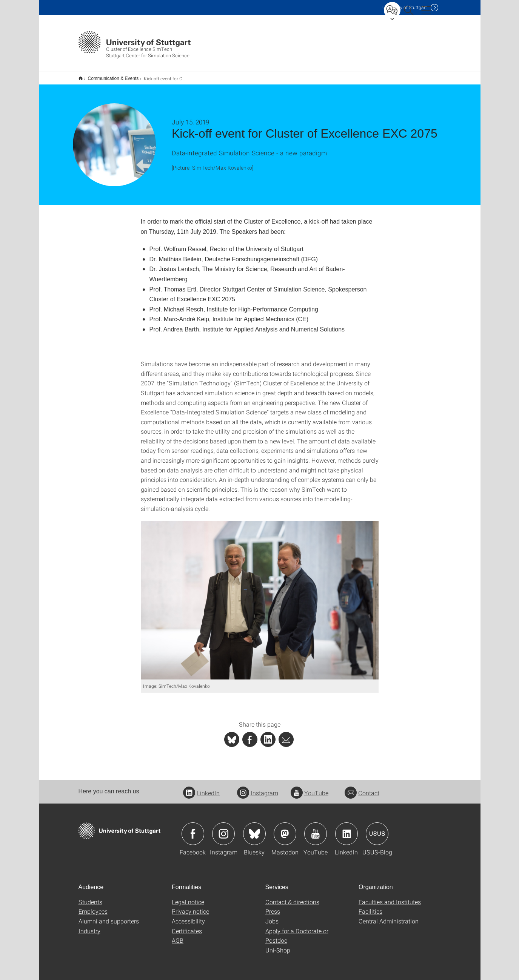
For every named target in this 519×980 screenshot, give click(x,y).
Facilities (370, 906)
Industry (89, 926)
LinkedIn (201, 788)
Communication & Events (109, 76)
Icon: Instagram (223, 829)
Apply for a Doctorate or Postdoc (297, 931)
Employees (93, 906)
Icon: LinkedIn (347, 829)
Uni (405, 7)
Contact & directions (292, 897)
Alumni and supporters (109, 916)
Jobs (272, 916)
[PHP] (250, 735)
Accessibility (188, 916)
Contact (362, 788)
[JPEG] (260, 595)
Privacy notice (190, 906)
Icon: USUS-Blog (377, 829)
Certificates (187, 926)
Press (273, 906)
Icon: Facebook (193, 829)
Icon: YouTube (316, 829)
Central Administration (389, 916)
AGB (178, 935)
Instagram (258, 788)
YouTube (310, 788)
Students (90, 897)
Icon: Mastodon (285, 829)
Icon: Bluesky (254, 829)
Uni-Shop (278, 945)
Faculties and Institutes (390, 897)
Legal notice (188, 897)
